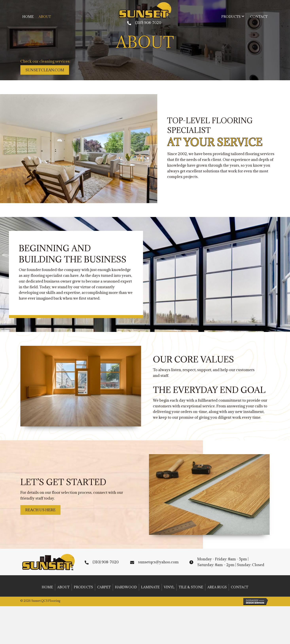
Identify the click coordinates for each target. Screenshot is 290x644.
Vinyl (169, 587)
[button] (243, 16)
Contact (240, 587)
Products (83, 587)
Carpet (104, 587)
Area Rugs (217, 587)
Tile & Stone (191, 587)
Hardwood (126, 587)
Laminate (150, 587)
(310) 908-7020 (148, 23)
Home (47, 587)
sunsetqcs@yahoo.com (158, 562)
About (63, 587)
